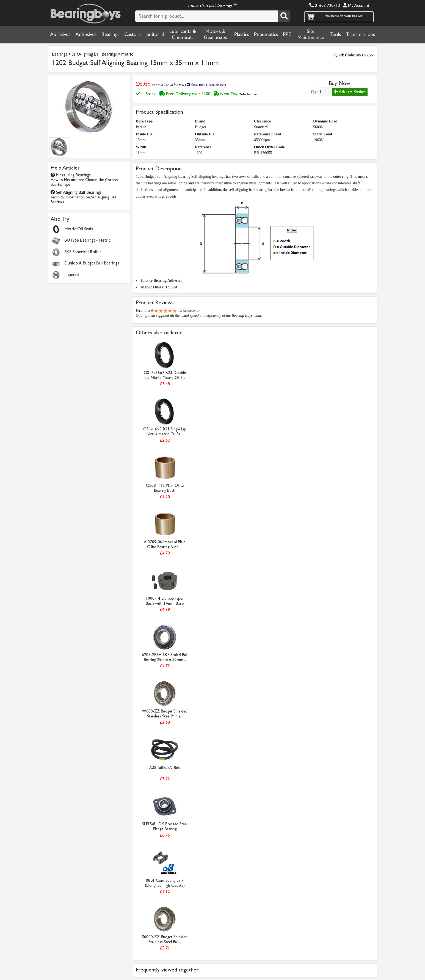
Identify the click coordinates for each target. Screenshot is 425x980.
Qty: (314, 92)
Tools (336, 34)
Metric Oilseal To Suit (159, 287)
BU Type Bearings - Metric (87, 240)
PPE (287, 34)
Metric (127, 54)
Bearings (110, 34)
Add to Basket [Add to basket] (350, 92)
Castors (132, 34)
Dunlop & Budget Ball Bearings (92, 263)
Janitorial (155, 34)
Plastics (242, 34)
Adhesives (86, 34)
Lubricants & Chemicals (183, 34)
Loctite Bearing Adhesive (162, 281)
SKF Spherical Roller (83, 252)
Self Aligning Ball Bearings (94, 54)
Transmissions (360, 34)
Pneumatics (266, 34)
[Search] (284, 16)
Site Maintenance (311, 34)
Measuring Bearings (84, 180)
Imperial (72, 275)
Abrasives (60, 34)
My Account (356, 5)
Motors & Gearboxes (215, 34)
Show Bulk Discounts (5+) (206, 85)
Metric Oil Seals (79, 229)
